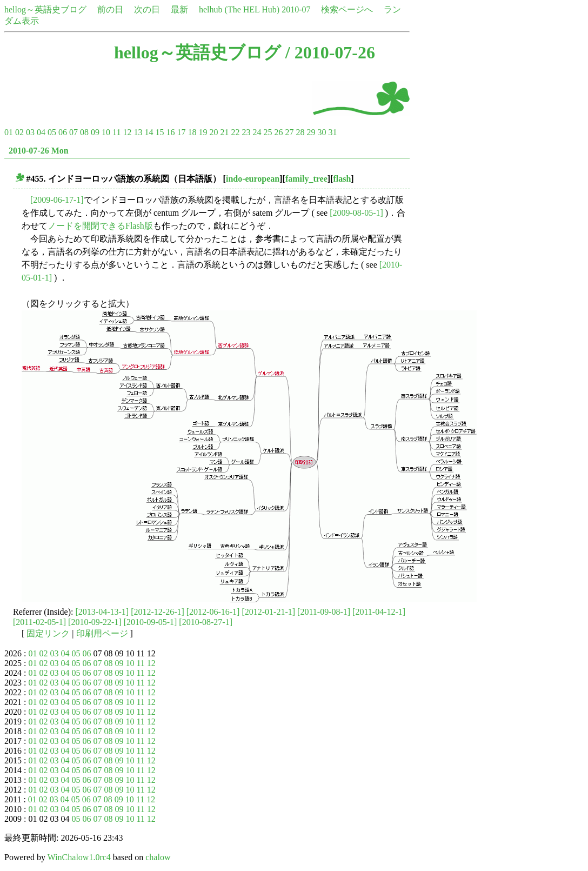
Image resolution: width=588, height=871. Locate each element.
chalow (158, 857)
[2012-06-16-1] (213, 612)
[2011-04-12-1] (379, 612)
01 (9, 132)
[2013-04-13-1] (102, 612)
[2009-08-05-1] (356, 213)
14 (149, 132)
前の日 (110, 9)
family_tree (306, 179)
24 (257, 132)
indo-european (253, 179)
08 (84, 132)
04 (41, 132)
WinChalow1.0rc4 (79, 857)
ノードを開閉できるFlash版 (100, 226)
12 (127, 132)
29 (311, 132)
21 (224, 132)
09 (95, 132)
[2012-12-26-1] (158, 612)
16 (170, 132)
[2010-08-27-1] (206, 622)
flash (342, 179)
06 (63, 132)
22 (235, 132)
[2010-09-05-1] (151, 622)
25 (268, 132)
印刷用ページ (102, 633)
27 (289, 132)
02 (19, 132)
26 (278, 132)
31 (332, 132)
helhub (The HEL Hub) (239, 9)
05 (52, 132)
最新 (179, 9)
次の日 (147, 9)
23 (246, 132)
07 (73, 132)
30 (322, 132)
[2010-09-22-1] (95, 622)
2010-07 (296, 9)
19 (203, 132)
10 (106, 132)
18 (192, 132)
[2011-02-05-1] (39, 622)
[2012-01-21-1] (268, 612)
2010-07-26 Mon (39, 151)
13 (138, 132)
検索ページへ (347, 9)
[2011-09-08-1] (324, 612)
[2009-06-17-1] (57, 200)
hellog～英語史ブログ (45, 9)
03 (30, 132)
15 (159, 132)
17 (181, 132)
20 (213, 132)
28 (300, 132)
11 (116, 132)
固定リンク (48, 633)
